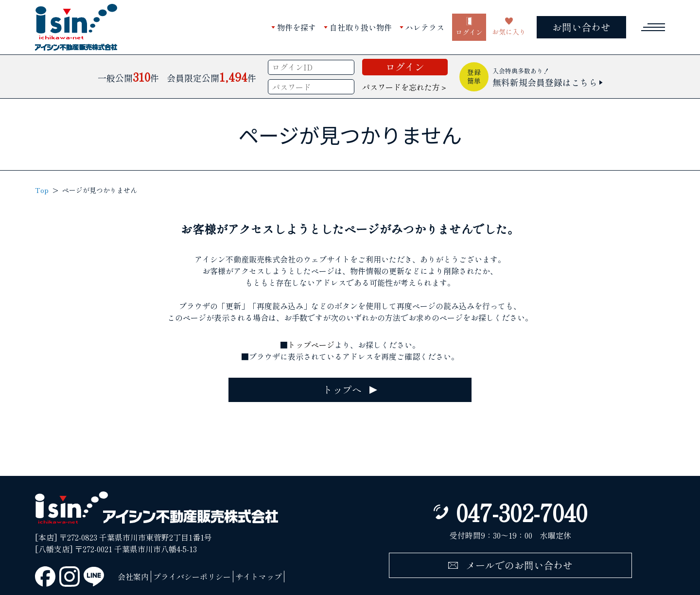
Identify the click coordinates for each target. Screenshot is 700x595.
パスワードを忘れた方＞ (405, 87)
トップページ (311, 345)
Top (42, 190)
